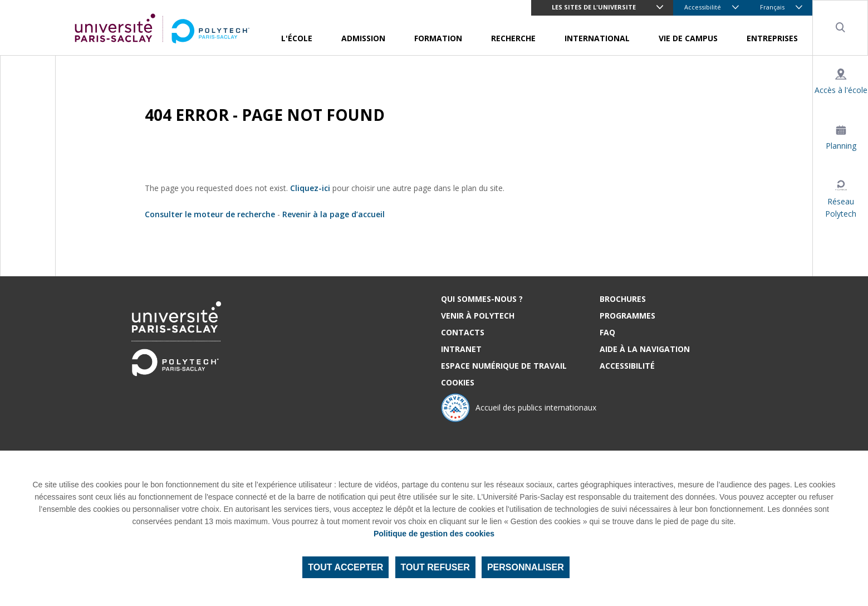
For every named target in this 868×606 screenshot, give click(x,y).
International (597, 38)
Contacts (463, 332)
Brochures (623, 299)
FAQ (607, 332)
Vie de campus (688, 38)
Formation (438, 38)
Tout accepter (345, 567)
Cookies (458, 382)
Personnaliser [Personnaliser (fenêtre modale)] (526, 567)
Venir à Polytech (478, 316)
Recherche (513, 38)
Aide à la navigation (645, 349)
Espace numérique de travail (504, 366)
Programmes (627, 316)
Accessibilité (703, 7)
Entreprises (772, 38)
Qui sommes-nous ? (482, 299)
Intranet (461, 349)
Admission (363, 38)
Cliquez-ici (310, 188)
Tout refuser (435, 567)
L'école (297, 38)
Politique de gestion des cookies (434, 534)
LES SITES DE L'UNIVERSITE (594, 7)
